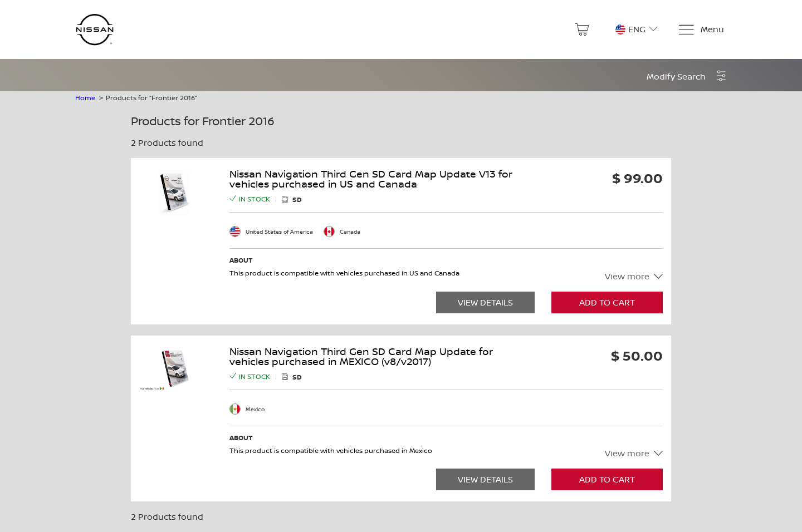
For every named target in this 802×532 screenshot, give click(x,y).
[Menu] (701, 30)
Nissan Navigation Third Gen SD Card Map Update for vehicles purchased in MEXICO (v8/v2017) (361, 357)
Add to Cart (607, 302)
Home (85, 98)
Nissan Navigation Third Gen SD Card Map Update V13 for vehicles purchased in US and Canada (371, 179)
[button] (687, 77)
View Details (485, 302)
